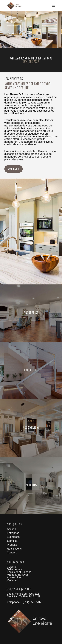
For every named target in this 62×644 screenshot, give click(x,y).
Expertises (13, 537)
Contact (12, 553)
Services (12, 541)
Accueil (11, 529)
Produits (12, 545)
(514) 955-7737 (31, 62)
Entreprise (13, 533)
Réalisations (17, 33)
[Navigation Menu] (53, 6)
